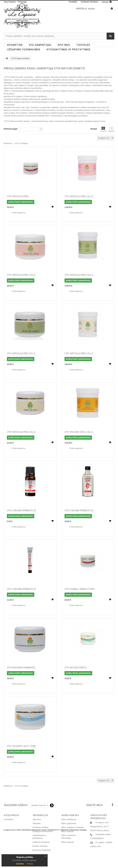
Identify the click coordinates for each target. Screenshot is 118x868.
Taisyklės (83, 45)
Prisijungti (22, 2)
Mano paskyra (70, 815)
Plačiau (30, 864)
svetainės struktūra (89, 2)
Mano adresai (67, 831)
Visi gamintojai (40, 45)
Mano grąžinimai (69, 823)
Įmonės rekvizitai (40, 846)
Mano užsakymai (69, 819)
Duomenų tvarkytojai (42, 850)
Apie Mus (64, 45)
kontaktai (73, 2)
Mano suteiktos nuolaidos (73, 827)
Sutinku (20, 864)
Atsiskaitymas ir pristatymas (68, 49)
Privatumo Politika (41, 827)
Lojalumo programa (41, 842)
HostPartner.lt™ (53, 860)
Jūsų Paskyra (10, 2)
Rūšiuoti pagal (11, 129)
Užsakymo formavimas (24, 49)
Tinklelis (103, 129)
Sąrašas (111, 129)
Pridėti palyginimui (19, 213)
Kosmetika (15, 45)
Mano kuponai (68, 842)
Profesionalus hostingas (78, 860)
